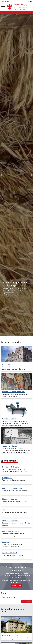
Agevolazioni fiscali (10, 553)
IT (26, 1)
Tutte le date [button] (27, 602)
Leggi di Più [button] (16, 585)
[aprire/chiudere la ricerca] (30, 12)
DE (28, 1)
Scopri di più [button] (9, 294)
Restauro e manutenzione (12, 488)
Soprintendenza (8, 364)
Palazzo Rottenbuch (10, 635)
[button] (1, 175)
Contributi (6, 542)
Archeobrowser (8, 510)
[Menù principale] (3, 7)
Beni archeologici (9, 419)
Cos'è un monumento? (11, 521)
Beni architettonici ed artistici (14, 392)
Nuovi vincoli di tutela (11, 467)
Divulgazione (7, 478)
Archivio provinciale (10, 446)
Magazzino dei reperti (11, 531)
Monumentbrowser (10, 499)
